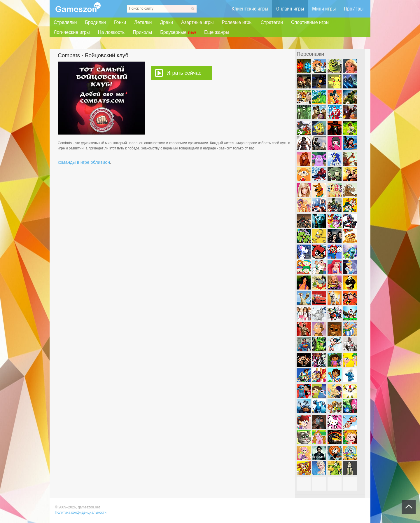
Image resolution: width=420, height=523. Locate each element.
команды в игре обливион (84, 162)
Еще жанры (217, 32)
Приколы (142, 32)
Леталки (143, 22)
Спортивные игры (310, 22)
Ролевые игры (237, 22)
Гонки (120, 22)
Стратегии (272, 22)
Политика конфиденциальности (81, 512)
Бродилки (95, 22)
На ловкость (111, 32)
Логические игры (72, 32)
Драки (166, 22)
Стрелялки (65, 22)
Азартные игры (197, 22)
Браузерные (178, 32)
